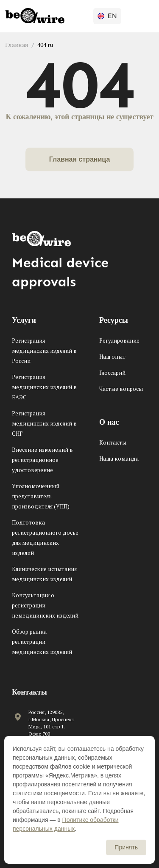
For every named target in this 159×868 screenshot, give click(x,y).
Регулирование (119, 341)
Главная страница (80, 159)
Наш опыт (112, 357)
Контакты (113, 442)
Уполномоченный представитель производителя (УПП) (41, 496)
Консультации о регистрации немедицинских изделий (45, 605)
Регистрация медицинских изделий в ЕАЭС (44, 387)
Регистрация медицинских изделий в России (44, 351)
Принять (126, 847)
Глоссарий (112, 373)
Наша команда (119, 459)
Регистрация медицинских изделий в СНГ (44, 423)
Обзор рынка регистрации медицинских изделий (42, 642)
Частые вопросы (121, 389)
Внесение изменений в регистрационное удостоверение (42, 460)
